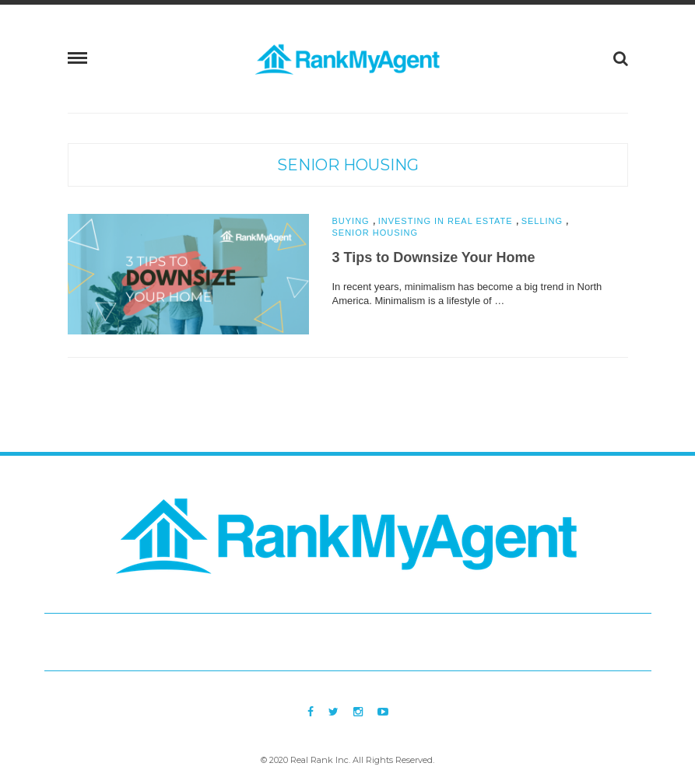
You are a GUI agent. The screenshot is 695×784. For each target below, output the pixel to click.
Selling (542, 221)
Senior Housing (348, 165)
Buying (351, 221)
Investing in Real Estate (446, 221)
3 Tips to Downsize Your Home (434, 257)
